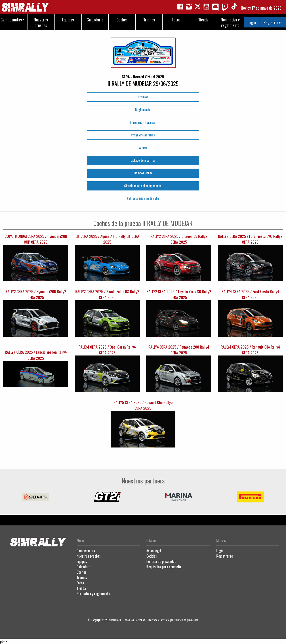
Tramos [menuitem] (149, 20)
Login (252, 22)
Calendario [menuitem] (95, 20)
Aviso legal (154, 551)
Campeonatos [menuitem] (11, 20)
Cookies (152, 556)
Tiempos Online (143, 173)
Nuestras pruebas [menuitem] (41, 22)
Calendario (84, 567)
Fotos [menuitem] (176, 20)
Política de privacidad (161, 561)
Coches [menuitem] (122, 20)
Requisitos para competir (164, 567)
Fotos (80, 583)
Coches (82, 572)
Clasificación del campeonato (143, 186)
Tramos (82, 577)
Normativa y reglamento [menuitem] (230, 22)
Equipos (82, 561)
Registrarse (273, 22)
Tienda (81, 588)
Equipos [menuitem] (68, 20)
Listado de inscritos (143, 160)
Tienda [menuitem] (203, 20)
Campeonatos (86, 551)
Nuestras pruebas (89, 556)
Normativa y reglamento (93, 594)
